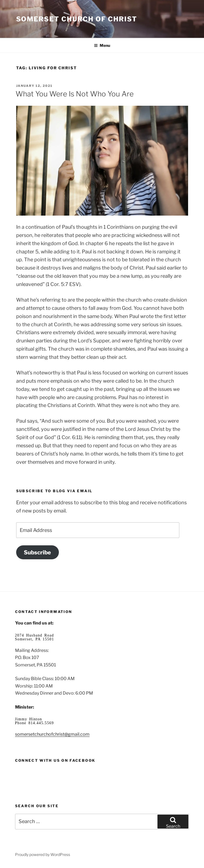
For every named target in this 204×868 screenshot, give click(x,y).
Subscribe (37, 552)
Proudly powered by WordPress (43, 854)
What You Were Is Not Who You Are (75, 94)
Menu (102, 45)
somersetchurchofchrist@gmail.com (52, 734)
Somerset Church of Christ (77, 19)
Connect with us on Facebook (55, 760)
